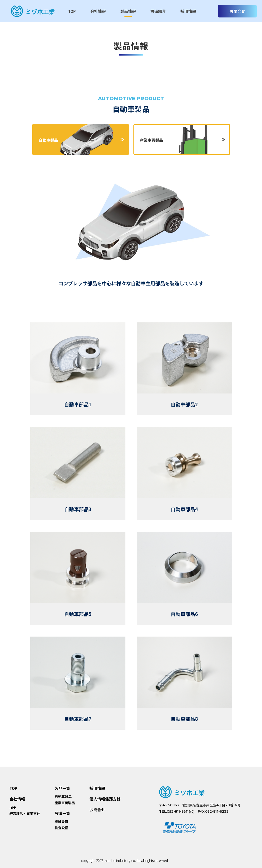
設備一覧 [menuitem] (62, 813)
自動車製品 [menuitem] (63, 797)
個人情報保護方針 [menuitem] (105, 799)
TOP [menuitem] (72, 11)
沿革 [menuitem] (13, 807)
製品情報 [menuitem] (128, 11)
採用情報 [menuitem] (188, 11)
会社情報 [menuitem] (98, 11)
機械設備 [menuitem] (61, 822)
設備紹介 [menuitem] (158, 11)
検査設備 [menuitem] (61, 828)
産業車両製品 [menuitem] (65, 803)
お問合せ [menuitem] (97, 810)
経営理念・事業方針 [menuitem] (25, 814)
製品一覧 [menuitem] (62, 788)
